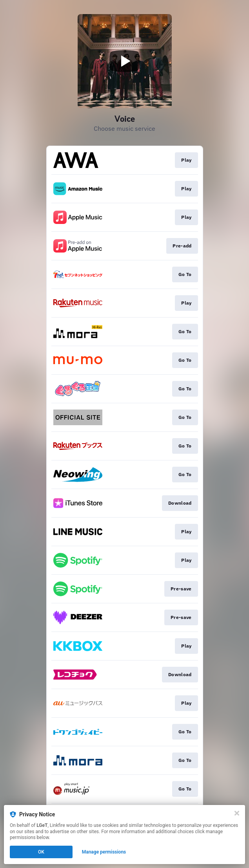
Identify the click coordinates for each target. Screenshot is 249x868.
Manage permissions (104, 852)
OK (41, 852)
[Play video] (125, 61)
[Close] (237, 813)
